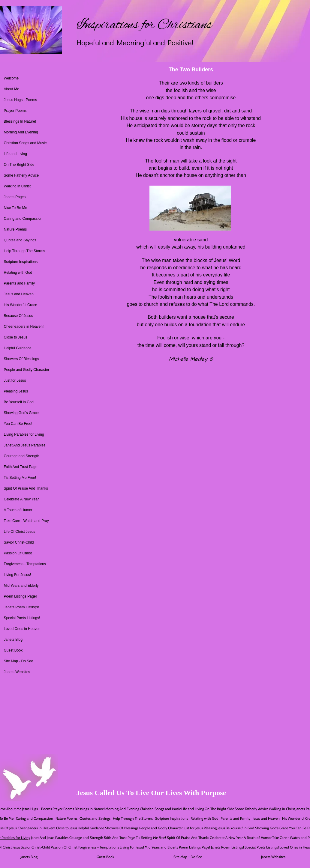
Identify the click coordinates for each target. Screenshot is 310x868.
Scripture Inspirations (21, 262)
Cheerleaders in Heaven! (24, 327)
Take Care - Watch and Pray (26, 521)
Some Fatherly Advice (21, 175)
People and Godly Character (27, 370)
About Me (12, 89)
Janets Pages (15, 197)
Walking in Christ (17, 186)
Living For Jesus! (18, 575)
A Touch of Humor (18, 510)
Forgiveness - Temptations (25, 564)
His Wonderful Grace (21, 305)
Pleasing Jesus (16, 391)
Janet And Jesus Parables (25, 445)
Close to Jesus (16, 337)
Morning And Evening (21, 132)
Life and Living (15, 154)
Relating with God (18, 273)
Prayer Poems (15, 111)
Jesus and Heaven (19, 294)
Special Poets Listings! (22, 618)
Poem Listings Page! (20, 596)
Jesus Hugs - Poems (21, 100)
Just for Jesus (15, 380)
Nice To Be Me (16, 208)
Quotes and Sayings (20, 240)
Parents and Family (19, 283)
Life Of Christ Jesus (20, 532)
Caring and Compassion (23, 219)
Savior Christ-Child (19, 542)
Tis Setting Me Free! (20, 478)
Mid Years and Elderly (21, 586)
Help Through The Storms (25, 251)
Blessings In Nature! (20, 121)
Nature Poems (15, 229)
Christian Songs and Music (25, 143)
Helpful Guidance (18, 348)
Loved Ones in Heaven (22, 629)
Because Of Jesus (18, 316)
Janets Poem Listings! (21, 607)
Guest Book (13, 650)
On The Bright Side (19, 165)
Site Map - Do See (19, 661)
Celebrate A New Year (21, 499)
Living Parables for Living (24, 434)
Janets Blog (13, 640)
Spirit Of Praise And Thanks (26, 488)
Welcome (11, 78)
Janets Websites (17, 672)
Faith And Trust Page (21, 467)
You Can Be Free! (18, 424)
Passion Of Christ (18, 553)
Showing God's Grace (21, 413)
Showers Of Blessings (21, 359)
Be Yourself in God (19, 402)
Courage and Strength (22, 456)
